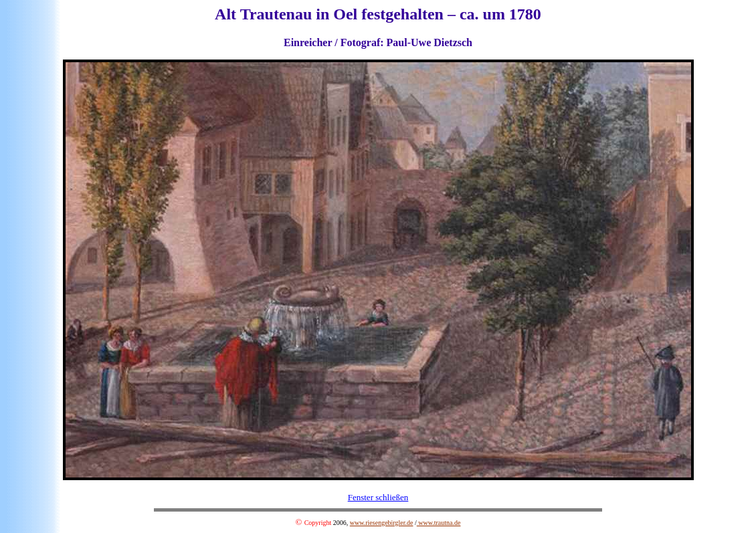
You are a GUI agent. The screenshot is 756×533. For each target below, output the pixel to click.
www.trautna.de (439, 523)
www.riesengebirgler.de (382, 523)
